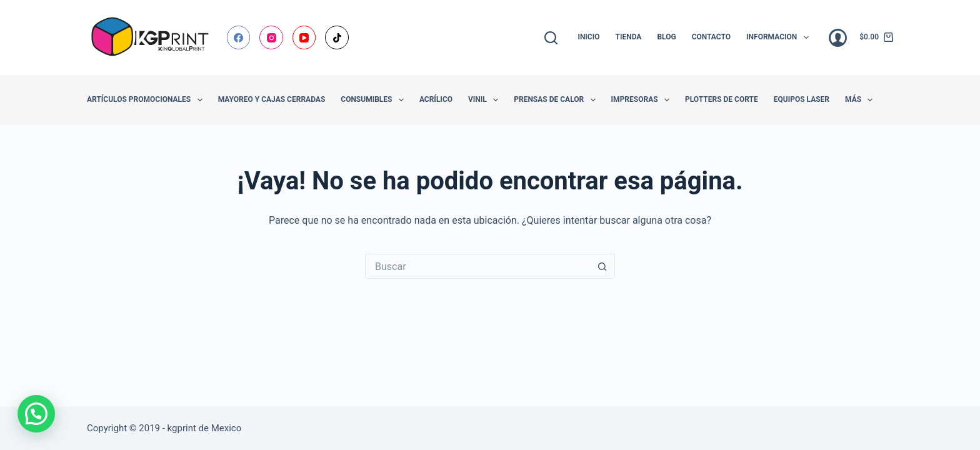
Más (861, 100)
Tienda (629, 37)
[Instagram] (271, 37)
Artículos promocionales (147, 100)
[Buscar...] (477, 266)
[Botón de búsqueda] (602, 266)
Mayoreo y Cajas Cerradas (272, 99)
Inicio (588, 37)
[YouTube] (304, 37)
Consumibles (375, 100)
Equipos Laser (802, 99)
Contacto (711, 37)
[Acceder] (838, 38)
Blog (666, 37)
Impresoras (643, 100)
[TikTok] (337, 37)
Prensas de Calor (557, 100)
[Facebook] (239, 37)
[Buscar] (551, 38)
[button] (36, 414)
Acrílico (436, 99)
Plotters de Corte (722, 99)
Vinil (486, 100)
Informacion (780, 37)
